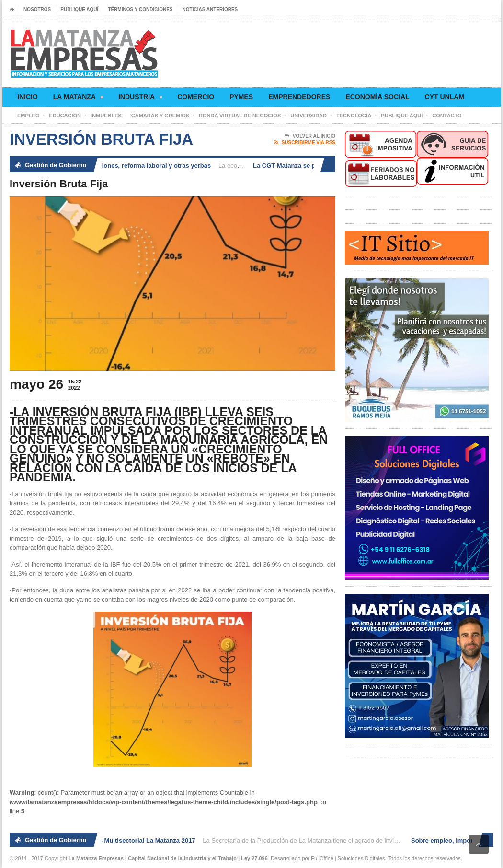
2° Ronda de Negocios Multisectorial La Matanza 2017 (118, 840)
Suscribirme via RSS (305, 143)
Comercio (196, 97)
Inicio (28, 97)
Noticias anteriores (210, 9)
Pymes (241, 97)
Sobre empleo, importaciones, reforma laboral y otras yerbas (123, 166)
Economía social (377, 97)
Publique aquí (79, 9)
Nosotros (37, 9)
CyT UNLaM (445, 97)
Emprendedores (299, 97)
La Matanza (78, 98)
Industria (140, 98)
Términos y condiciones (140, 9)
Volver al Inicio (310, 136)
